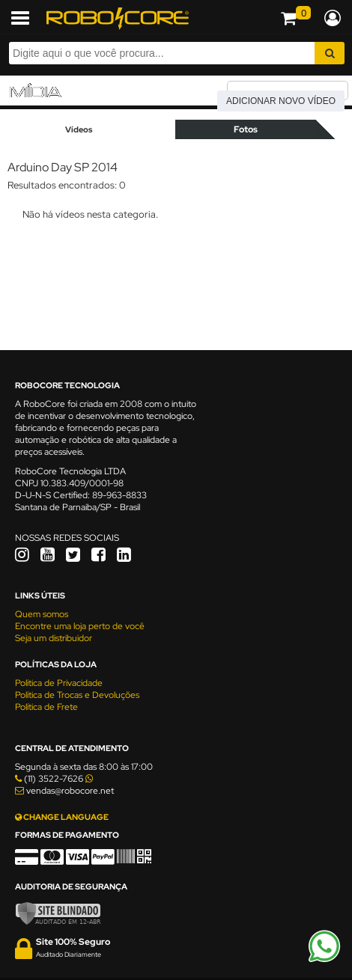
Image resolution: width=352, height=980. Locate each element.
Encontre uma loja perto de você (80, 626)
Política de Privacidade (59, 683)
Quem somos (42, 614)
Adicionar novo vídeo (281, 101)
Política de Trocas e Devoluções (77, 695)
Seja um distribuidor (54, 638)
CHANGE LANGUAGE (62, 817)
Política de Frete (46, 707)
